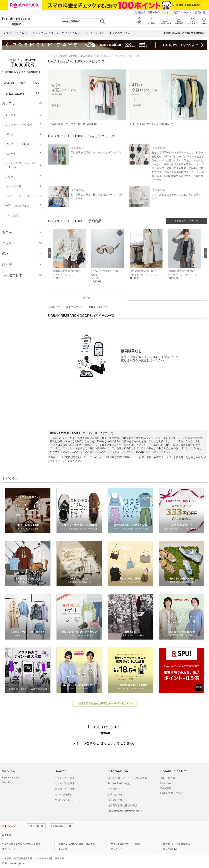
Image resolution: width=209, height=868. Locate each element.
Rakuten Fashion (68, 56)
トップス (24, 115)
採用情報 (59, 858)
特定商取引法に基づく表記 (122, 806)
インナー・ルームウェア (24, 196)
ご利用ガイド (115, 789)
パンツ (24, 134)
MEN (23, 83)
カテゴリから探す (65, 789)
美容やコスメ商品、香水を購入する (77, 844)
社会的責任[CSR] (44, 858)
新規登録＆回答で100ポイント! (152, 12)
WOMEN (9, 83)
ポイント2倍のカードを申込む (126, 844)
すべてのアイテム (65, 800)
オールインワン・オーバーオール (24, 165)
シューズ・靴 (24, 186)
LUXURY (7, 783)
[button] (70, 257)
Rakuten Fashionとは (119, 783)
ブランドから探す (65, 778)
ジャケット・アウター (24, 125)
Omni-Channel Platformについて (125, 811)
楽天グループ (181, 12)
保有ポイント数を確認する (176, 844)
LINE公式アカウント (172, 793)
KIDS (36, 83)
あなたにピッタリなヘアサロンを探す (21, 844)
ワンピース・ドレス (24, 144)
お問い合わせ (115, 794)
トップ (52, 56)
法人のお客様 (115, 800)
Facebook (166, 783)
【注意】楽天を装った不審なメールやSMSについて (105, 703)
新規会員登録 (168, 778)
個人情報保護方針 (23, 858)
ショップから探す (65, 783)
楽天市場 (200, 12)
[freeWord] (23, 94)
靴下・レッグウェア (24, 206)
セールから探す (64, 794)
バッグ (24, 177)
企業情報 (7, 858)
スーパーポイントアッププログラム (127, 778)
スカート (24, 154)
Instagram (166, 788)
